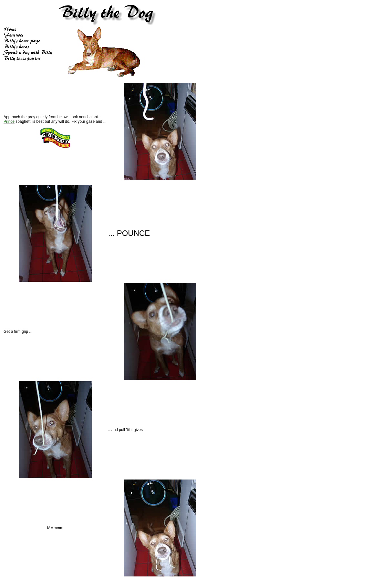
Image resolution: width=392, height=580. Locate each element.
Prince (9, 121)
